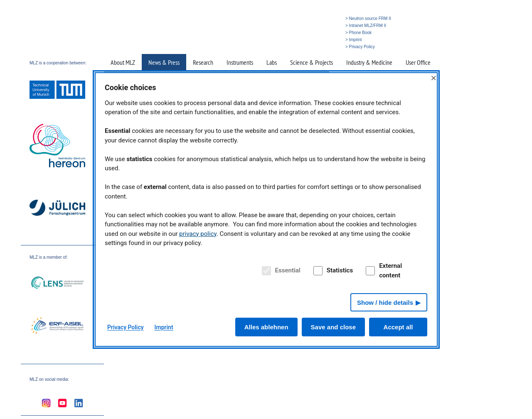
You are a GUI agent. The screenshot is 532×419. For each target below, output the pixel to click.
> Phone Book (358, 33)
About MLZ (123, 62)
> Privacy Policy (360, 47)
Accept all (398, 327)
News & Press (164, 62)
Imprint (164, 327)
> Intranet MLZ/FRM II (366, 26)
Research (203, 62)
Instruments (240, 62)
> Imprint (353, 40)
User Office (418, 62)
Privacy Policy (126, 327)
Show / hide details (385, 303)
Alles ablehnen (266, 327)
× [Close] (433, 78)
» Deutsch (325, 47)
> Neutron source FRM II (368, 18)
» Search (303, 47)
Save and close (333, 327)
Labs (272, 62)
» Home (284, 47)
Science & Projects (312, 62)
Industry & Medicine (369, 62)
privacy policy (198, 234)
